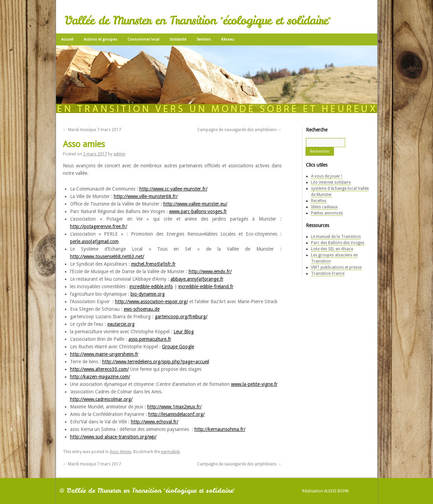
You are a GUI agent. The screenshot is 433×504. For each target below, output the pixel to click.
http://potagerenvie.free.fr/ (99, 226)
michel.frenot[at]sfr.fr (153, 264)
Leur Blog (184, 332)
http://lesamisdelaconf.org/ (177, 414)
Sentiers (204, 39)
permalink (170, 452)
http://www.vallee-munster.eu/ (195, 204)
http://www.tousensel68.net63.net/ (107, 256)
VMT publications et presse (336, 267)
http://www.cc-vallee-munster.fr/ (173, 189)
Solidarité (178, 39)
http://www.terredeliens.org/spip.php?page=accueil (156, 362)
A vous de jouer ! (327, 176)
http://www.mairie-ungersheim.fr (104, 354)
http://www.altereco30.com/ (99, 369)
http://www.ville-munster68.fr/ (146, 196)
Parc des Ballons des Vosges (338, 243)
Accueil (67, 39)
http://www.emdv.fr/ (210, 271)
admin (119, 154)
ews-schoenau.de (142, 309)
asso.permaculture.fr (150, 339)
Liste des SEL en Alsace (332, 249)
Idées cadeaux (324, 207)
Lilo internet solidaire (331, 182)
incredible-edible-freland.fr (206, 286)
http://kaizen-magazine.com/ (100, 377)
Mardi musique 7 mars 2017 (92, 130)
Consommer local (143, 39)
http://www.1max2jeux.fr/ (174, 407)
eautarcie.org (121, 324)
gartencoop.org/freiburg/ (181, 317)
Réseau (228, 39)
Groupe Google (178, 347)
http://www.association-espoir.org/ (152, 302)
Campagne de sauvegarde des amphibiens (239, 130)
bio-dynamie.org (148, 294)
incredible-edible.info (151, 286)
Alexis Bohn (336, 491)
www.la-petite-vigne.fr (254, 384)
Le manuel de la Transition (336, 237)
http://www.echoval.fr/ (155, 422)
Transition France (328, 274)
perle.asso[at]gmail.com (94, 241)
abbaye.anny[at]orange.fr (197, 279)
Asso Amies (120, 452)
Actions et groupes (100, 39)
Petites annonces (327, 213)
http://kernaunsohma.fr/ (220, 429)
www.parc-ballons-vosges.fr (198, 211)
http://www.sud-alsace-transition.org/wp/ (113, 437)
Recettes (319, 201)
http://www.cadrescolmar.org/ (101, 399)
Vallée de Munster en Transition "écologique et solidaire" (198, 20)
